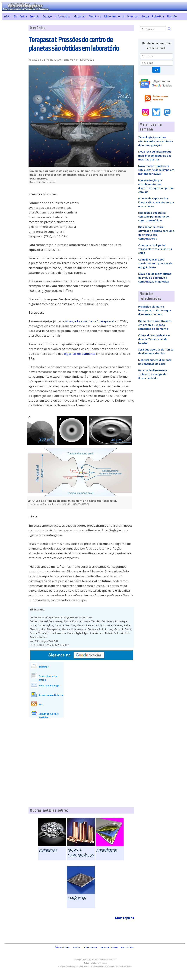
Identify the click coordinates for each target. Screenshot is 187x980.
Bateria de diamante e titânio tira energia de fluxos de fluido (153, 374)
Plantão (172, 16)
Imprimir (44, 667)
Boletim (77, 948)
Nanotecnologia (138, 16)
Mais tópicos (124, 918)
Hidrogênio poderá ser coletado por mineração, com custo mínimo (154, 216)
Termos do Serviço (109, 948)
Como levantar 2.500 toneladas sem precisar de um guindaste (155, 263)
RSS (40, 704)
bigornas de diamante (80, 354)
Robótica (158, 16)
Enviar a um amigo (49, 686)
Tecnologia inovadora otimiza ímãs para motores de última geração (156, 141)
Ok (156, 70)
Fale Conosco (90, 948)
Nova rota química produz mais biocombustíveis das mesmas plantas (155, 155)
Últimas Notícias (62, 948)
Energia (35, 16)
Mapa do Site (127, 948)
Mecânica (95, 16)
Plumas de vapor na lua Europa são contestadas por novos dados (156, 202)
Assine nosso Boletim (51, 695)
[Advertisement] (14, 78)
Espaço (47, 16)
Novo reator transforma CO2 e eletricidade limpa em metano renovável (156, 170)
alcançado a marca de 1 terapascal (90, 321)
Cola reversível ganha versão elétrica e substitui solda (155, 249)
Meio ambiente (114, 16)
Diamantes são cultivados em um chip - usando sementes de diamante (155, 325)
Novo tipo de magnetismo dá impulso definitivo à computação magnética (155, 278)
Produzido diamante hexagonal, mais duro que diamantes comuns (155, 310)
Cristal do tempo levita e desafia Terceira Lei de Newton (154, 339)
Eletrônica (20, 16)
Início (7, 16)
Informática (63, 16)
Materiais (80, 16)
